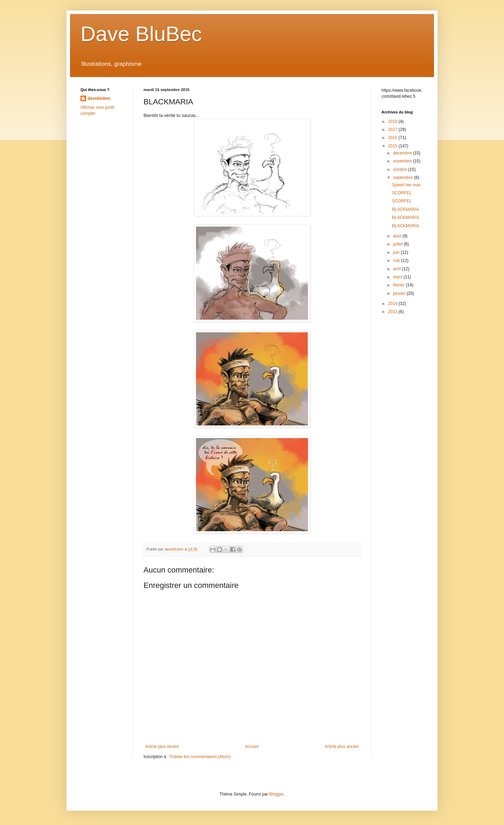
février (400, 285)
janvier (400, 293)
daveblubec (99, 98)
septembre (404, 178)
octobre (401, 169)
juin (397, 252)
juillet (398, 244)
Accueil (252, 747)
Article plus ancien (342, 747)
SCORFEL (402, 193)
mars (398, 277)
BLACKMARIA (405, 209)
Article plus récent (162, 747)
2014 (393, 304)
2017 (393, 130)
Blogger (276, 794)
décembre (403, 153)
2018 (393, 122)
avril (397, 269)
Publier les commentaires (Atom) (200, 757)
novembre (403, 161)
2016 (393, 138)
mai (397, 261)
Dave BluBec (141, 34)
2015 (393, 146)
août (398, 236)
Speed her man (406, 185)
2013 (393, 312)
